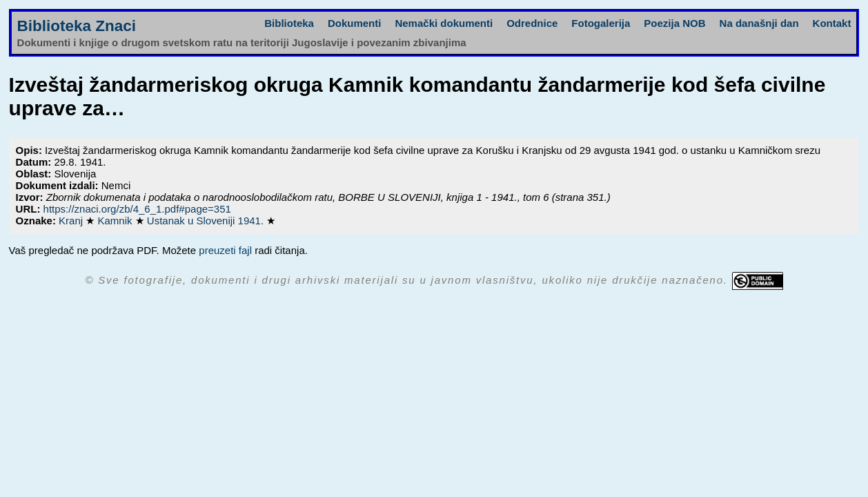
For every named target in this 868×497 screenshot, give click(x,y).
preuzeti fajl (225, 250)
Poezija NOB (674, 23)
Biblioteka (289, 23)
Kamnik (116, 221)
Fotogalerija (601, 23)
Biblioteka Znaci (77, 26)
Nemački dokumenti (444, 23)
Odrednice (532, 23)
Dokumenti (355, 23)
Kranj (72, 221)
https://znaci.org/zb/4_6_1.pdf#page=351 (137, 209)
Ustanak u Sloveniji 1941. (207, 221)
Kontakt (832, 23)
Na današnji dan (759, 23)
